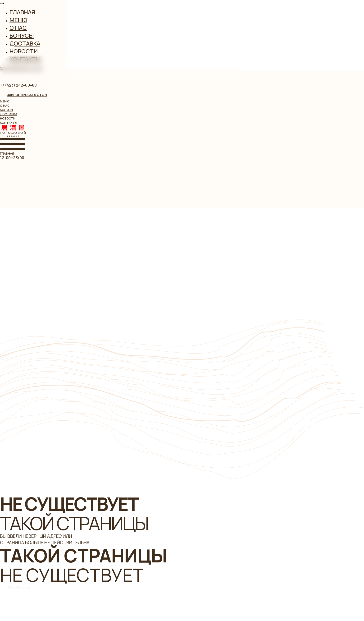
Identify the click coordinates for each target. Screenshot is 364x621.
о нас (5, 106)
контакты (9, 123)
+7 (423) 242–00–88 (18, 85)
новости (8, 118)
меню (5, 101)
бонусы (6, 110)
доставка (9, 114)
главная (7, 153)
